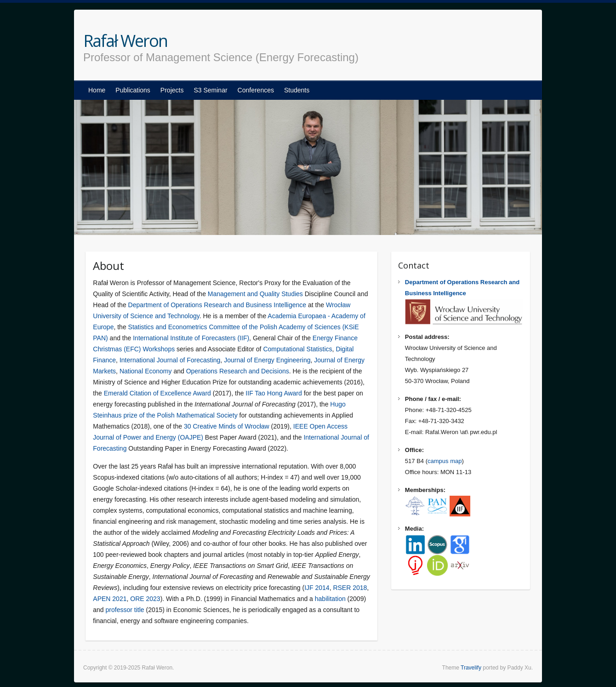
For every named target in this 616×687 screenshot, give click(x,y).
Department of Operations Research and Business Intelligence (217, 305)
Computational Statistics (297, 349)
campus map (445, 461)
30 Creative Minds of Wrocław (227, 426)
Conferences (256, 90)
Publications (133, 90)
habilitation (330, 599)
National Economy (146, 371)
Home (97, 90)
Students (297, 90)
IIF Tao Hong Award (274, 393)
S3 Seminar (210, 90)
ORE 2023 (145, 599)
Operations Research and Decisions (238, 371)
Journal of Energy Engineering (267, 360)
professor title (125, 610)
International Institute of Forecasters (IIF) (191, 338)
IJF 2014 (317, 588)
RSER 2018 (350, 588)
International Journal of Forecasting (170, 360)
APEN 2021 (110, 599)
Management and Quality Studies (255, 294)
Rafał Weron (125, 41)
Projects (172, 90)
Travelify (471, 668)
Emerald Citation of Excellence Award (157, 393)
